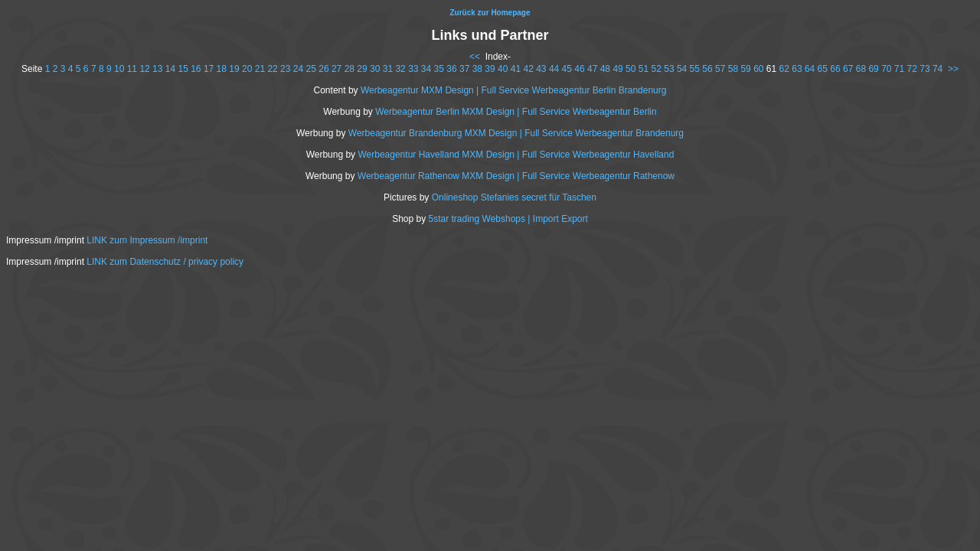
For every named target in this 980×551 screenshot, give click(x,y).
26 (323, 69)
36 (451, 69)
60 (758, 69)
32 (400, 69)
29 (362, 69)
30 (375, 69)
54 (682, 69)
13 (157, 69)
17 (209, 69)
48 (605, 69)
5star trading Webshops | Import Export (508, 219)
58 (733, 69)
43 (541, 69)
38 (477, 69)
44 (554, 69)
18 (222, 69)
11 (132, 69)
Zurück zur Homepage (490, 13)
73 (924, 69)
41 (516, 69)
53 (669, 69)
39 (490, 69)
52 (657, 69)
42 (528, 69)
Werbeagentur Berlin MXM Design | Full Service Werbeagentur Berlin (516, 112)
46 (579, 69)
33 (413, 69)
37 (464, 69)
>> (953, 69)
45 (567, 69)
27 (336, 69)
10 (119, 69)
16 (196, 69)
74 (938, 69)
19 (234, 69)
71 (899, 69)
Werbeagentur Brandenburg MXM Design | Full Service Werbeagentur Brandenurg (516, 133)
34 (426, 69)
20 (247, 69)
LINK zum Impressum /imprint (147, 240)
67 (848, 69)
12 (144, 69)
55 (695, 69)
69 (873, 69)
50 (630, 69)
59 (745, 69)
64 (810, 69)
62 (784, 69)
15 (183, 69)
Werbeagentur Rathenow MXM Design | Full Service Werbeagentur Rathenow (516, 176)
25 (311, 69)
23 (285, 69)
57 (720, 69)
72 (912, 69)
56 (707, 69)
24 (298, 69)
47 (592, 69)
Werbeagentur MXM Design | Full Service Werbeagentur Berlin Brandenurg (514, 90)
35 (439, 69)
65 (823, 69)
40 (503, 69)
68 (861, 69)
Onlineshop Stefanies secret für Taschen (514, 197)
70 (886, 69)
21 (260, 69)
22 (272, 69)
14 (170, 69)
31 (388, 69)
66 (835, 69)
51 (644, 69)
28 (350, 69)
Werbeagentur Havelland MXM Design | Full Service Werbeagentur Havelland (516, 155)
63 (797, 69)
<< (475, 57)
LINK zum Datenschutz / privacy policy (165, 262)
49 (617, 69)
